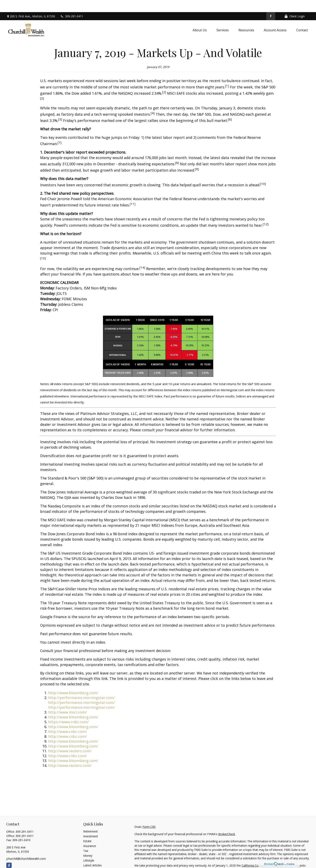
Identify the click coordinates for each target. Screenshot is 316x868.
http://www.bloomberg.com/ (73, 681)
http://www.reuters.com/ (70, 739)
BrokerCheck (227, 822)
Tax (86, 839)
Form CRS (149, 815)
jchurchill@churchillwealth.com (26, 847)
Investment (91, 824)
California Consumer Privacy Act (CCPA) (267, 853)
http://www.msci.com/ (67, 700)
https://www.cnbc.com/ (68, 710)
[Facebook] (271, 4)
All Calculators (92, 863)
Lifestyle (89, 848)
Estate (87, 829)
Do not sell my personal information (240, 858)
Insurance (90, 834)
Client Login (295, 4)
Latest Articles (93, 853)
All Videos (89, 858)
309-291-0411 (72, 4)
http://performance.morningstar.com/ (82, 686)
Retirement (90, 819)
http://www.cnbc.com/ (68, 719)
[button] (200, 18)
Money (88, 843)
